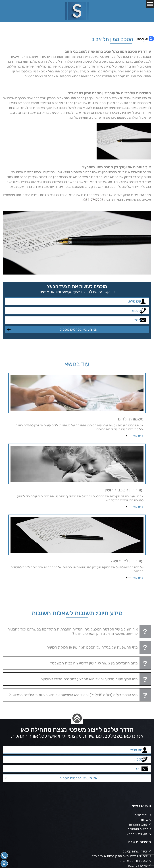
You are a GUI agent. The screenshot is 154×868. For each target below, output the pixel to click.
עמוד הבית (141, 815)
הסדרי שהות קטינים (135, 851)
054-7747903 (93, 200)
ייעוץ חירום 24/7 (137, 834)
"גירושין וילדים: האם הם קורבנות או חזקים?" (120, 856)
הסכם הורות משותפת (134, 861)
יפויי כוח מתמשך (138, 865)
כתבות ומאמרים (138, 829)
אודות (144, 820)
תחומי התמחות (139, 824)
